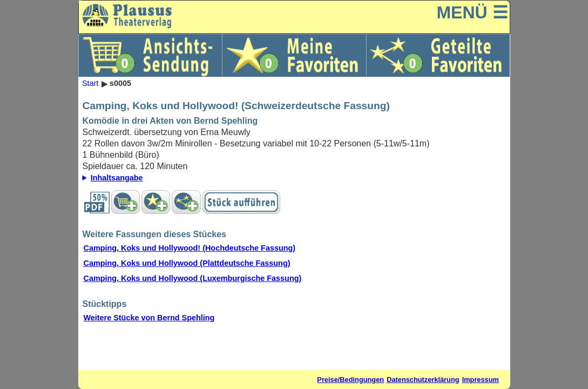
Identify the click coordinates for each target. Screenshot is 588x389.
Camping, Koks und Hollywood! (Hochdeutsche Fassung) (190, 248)
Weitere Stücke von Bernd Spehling (149, 318)
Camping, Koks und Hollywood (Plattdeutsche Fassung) (187, 263)
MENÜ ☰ (472, 12)
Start (90, 84)
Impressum (481, 380)
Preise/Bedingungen (350, 380)
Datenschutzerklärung (423, 380)
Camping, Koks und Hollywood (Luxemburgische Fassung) (193, 278)
